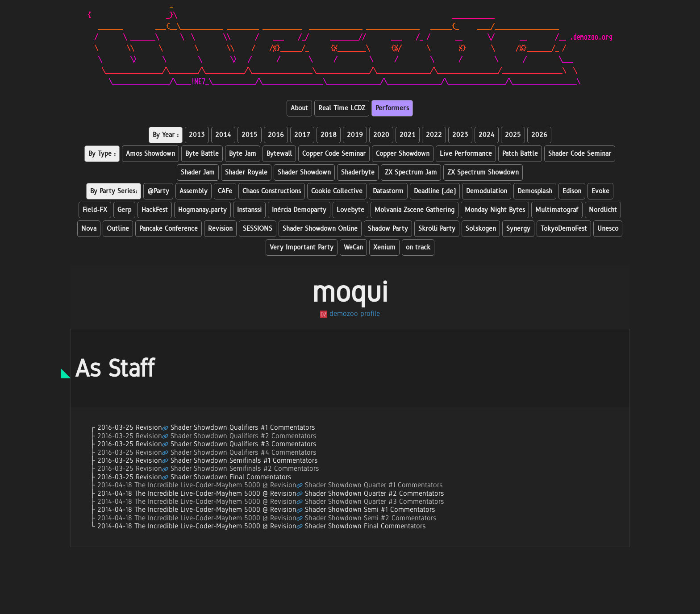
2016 (276, 135)
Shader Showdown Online (320, 229)
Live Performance (466, 154)
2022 (434, 135)
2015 (250, 135)
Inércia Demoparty (299, 210)
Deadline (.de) (435, 191)
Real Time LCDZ (342, 108)
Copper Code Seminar (334, 154)
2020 (381, 135)
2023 (460, 135)
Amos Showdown (150, 154)
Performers (392, 108)
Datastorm (388, 191)
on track (418, 247)
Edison (572, 191)
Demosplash (535, 191)
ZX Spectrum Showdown (483, 172)
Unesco (608, 229)
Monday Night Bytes (495, 210)
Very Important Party (302, 247)
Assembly (194, 191)
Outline (118, 229)
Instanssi (249, 210)
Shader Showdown (304, 172)
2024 (487, 135)
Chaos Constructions (272, 191)
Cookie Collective (337, 191)
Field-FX (95, 210)
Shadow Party (388, 229)
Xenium (384, 247)
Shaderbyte (358, 172)
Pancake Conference (169, 229)
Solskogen (481, 229)
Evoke (600, 191)
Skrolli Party (437, 229)
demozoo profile (350, 313)
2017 (302, 135)
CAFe (225, 191)
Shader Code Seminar (580, 154)
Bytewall (279, 154)
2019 (355, 135)
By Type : (102, 154)
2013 (197, 135)
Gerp (124, 210)
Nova (89, 229)
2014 (223, 135)
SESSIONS (258, 229)
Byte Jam (243, 154)
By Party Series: (114, 191)
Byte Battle (202, 154)
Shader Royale (246, 172)
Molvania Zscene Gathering (415, 210)
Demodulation (487, 191)
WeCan (353, 247)
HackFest (155, 210)
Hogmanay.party (202, 210)
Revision (220, 229)
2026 (539, 135)
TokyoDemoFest (564, 229)
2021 (408, 135)
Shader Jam (198, 172)
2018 (329, 135)
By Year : (166, 135)
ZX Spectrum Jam (411, 172)
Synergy (518, 229)
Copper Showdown (403, 154)
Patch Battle (520, 154)
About (299, 108)
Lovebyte (350, 210)
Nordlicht (603, 210)
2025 (513, 135)
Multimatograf (557, 210)
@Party (158, 191)
